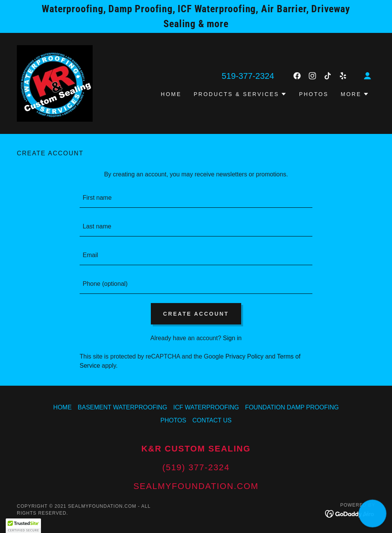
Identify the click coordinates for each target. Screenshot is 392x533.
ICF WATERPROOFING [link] (206, 407)
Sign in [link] (232, 338)
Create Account (196, 314)
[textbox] (196, 198)
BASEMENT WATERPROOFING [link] (122, 407)
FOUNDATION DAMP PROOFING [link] (292, 407)
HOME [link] (171, 94)
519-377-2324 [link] (248, 76)
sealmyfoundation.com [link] (196, 486)
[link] (55, 83)
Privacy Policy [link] (245, 356)
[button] (367, 76)
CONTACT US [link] (212, 420)
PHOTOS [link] (314, 94)
